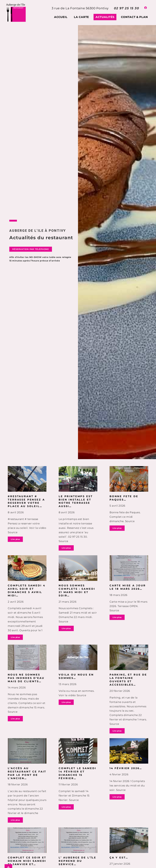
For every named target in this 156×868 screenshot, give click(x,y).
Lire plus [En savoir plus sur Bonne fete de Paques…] (117, 528)
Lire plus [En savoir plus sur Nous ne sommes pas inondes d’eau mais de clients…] (15, 719)
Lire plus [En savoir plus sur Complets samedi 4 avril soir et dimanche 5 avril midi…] (15, 637)
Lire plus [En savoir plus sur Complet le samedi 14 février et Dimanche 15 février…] (66, 807)
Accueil (61, 17)
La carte (81, 17)
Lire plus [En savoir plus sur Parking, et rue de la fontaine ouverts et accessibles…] (117, 731)
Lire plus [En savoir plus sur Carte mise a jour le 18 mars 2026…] (117, 617)
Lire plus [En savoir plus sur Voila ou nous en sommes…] (66, 702)
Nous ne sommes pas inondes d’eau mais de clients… (26, 678)
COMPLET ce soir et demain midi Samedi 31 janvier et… (27, 861)
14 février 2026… (126, 768)
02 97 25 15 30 (126, 8)
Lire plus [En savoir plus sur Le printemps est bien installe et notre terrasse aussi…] (66, 548)
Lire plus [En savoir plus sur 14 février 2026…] (117, 797)
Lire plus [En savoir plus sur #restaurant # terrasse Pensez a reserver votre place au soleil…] (15, 539)
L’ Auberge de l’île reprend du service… (77, 861)
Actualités (105, 17)
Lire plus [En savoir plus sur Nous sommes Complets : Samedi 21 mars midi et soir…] (66, 628)
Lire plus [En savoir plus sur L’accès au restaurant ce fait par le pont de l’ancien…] (15, 820)
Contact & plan (134, 17)
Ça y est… (119, 858)
